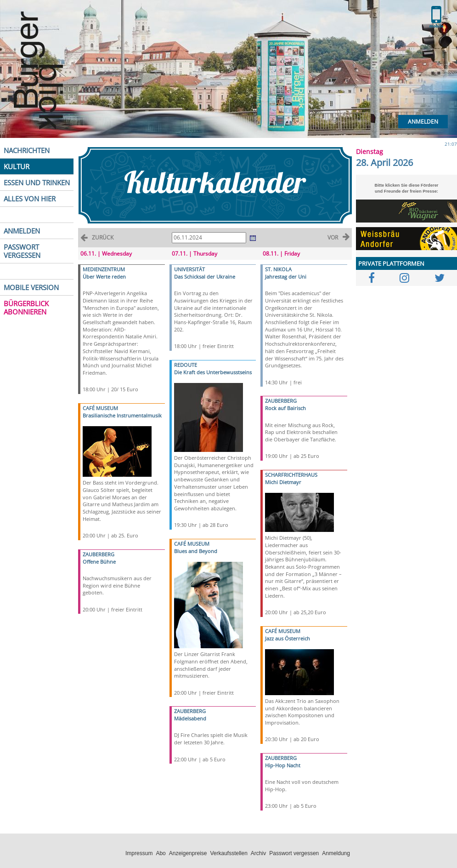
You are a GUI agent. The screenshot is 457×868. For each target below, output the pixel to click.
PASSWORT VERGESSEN (22, 251)
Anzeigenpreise (188, 853)
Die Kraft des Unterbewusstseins (213, 372)
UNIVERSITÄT (189, 269)
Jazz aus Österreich (288, 638)
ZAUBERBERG (99, 554)
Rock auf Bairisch (285, 408)
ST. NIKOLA (278, 269)
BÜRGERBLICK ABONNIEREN (26, 308)
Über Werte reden (104, 277)
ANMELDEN (22, 231)
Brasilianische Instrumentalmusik (122, 415)
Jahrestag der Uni (286, 277)
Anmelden (423, 122)
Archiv (258, 853)
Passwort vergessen (294, 853)
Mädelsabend (190, 718)
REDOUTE (186, 365)
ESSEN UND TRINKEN (37, 183)
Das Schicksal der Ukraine (205, 277)
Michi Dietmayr (283, 482)
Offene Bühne (99, 562)
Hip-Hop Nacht (283, 765)
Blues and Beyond (196, 551)
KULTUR (17, 166)
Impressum (139, 853)
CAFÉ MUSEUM (100, 408)
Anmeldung (336, 853)
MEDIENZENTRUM (104, 269)
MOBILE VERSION (31, 287)
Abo (161, 853)
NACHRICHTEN (27, 150)
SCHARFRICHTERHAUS (291, 475)
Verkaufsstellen (228, 853)
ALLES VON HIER (30, 199)
